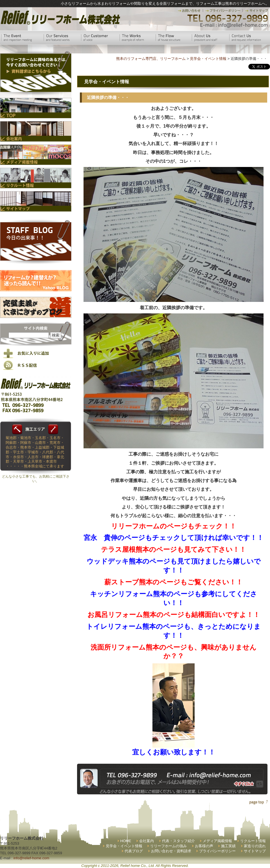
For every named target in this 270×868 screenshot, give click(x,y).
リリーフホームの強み (168, 846)
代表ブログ (134, 851)
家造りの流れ (255, 846)
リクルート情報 (253, 841)
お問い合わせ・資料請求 (171, 851)
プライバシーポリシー (217, 851)
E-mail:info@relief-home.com (234, 25)
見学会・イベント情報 (124, 846)
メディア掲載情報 (217, 841)
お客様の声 (204, 846)
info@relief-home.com (31, 858)
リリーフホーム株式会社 (60, 18)
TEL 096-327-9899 (227, 18)
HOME (126, 841)
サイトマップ (255, 851)
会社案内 (147, 841)
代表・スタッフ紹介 (178, 841)
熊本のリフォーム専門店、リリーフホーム (151, 59)
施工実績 (228, 846)
